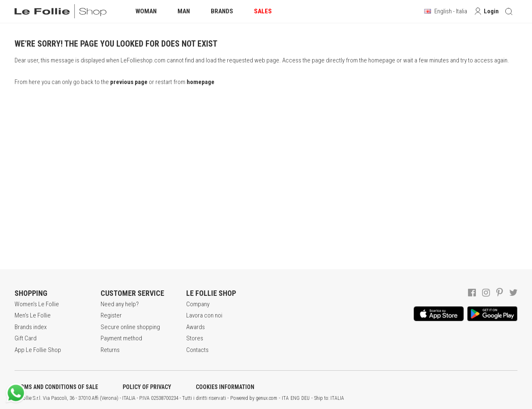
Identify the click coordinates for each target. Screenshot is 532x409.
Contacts (197, 350)
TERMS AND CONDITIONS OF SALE (56, 387)
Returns (110, 350)
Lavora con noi (204, 315)
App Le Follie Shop (38, 350)
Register (111, 315)
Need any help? (120, 304)
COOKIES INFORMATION (225, 387)
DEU (305, 398)
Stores (195, 338)
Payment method (121, 338)
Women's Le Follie (37, 304)
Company (198, 304)
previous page (129, 82)
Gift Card (26, 338)
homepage (201, 82)
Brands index (31, 327)
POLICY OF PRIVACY (147, 387)
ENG (295, 398)
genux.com (266, 398)
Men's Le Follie (33, 315)
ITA (285, 398)
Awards (196, 327)
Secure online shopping (130, 327)
